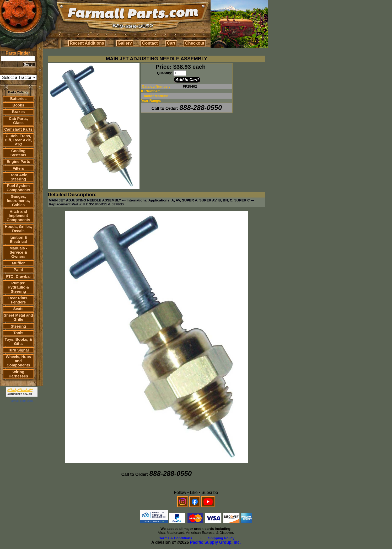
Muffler (18, 263)
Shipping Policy (221, 538)
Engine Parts (18, 162)
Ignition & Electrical (18, 239)
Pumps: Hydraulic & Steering (18, 287)
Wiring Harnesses (18, 374)
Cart (171, 43)
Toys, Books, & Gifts (18, 342)
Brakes (18, 112)
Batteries (18, 99)
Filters (18, 168)
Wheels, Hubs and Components (18, 361)
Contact (150, 43)
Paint (18, 270)
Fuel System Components (18, 188)
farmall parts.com (22, 401)
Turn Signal (18, 350)
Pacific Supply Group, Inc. (215, 542)
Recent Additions (87, 43)
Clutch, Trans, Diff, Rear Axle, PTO (18, 140)
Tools (18, 333)
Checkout (195, 43)
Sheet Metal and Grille (18, 317)
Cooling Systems (18, 153)
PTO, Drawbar (18, 276)
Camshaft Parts (18, 129)
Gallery (125, 43)
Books (18, 105)
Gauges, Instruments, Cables (18, 201)
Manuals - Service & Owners (18, 252)
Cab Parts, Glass (18, 121)
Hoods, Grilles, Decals (18, 229)
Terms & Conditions (176, 538)
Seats (18, 309)
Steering (18, 326)
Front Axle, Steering (18, 177)
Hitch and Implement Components (18, 216)
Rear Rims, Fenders (18, 300)
